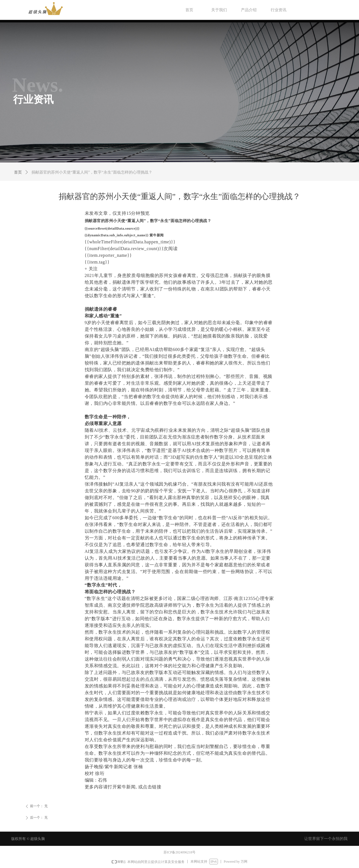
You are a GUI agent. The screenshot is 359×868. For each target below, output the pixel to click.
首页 (18, 172)
